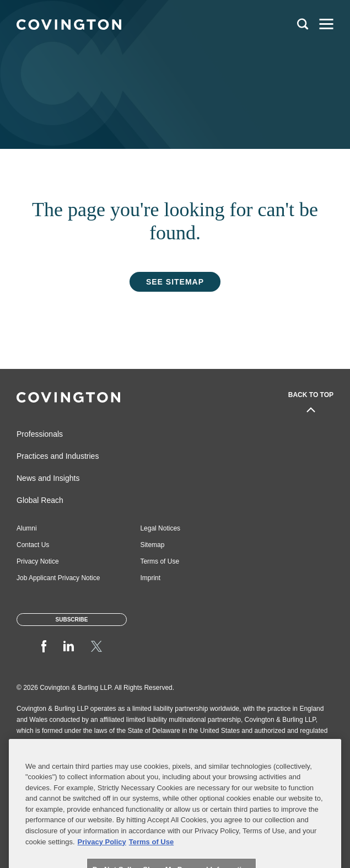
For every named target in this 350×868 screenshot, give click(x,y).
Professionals (40, 434)
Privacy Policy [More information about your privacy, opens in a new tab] (102, 853)
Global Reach (40, 500)
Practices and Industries (58, 456)
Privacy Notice (38, 561)
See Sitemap (175, 282)
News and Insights (48, 478)
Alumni (27, 528)
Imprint (150, 578)
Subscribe (72, 620)
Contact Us (33, 545)
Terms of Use (160, 561)
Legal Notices (160, 528)
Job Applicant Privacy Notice (58, 578)
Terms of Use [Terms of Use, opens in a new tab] (151, 853)
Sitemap (152, 545)
